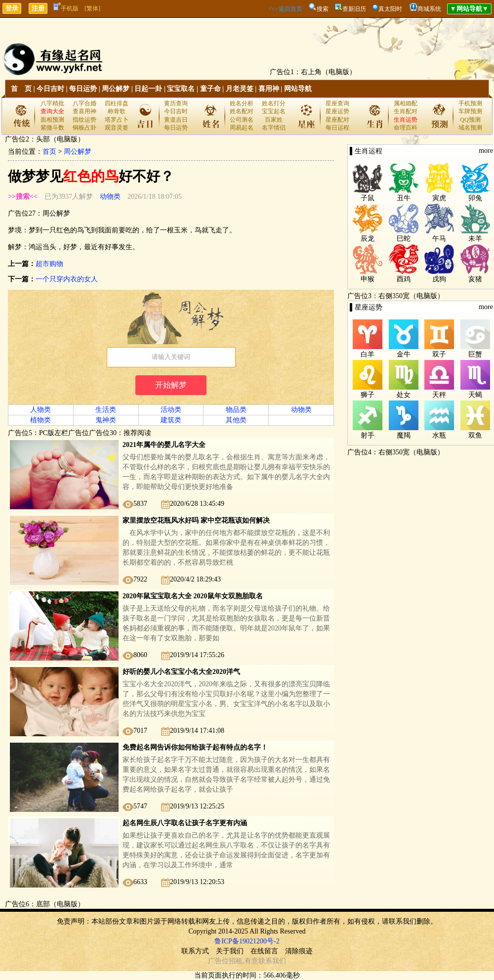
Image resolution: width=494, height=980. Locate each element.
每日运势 (83, 89)
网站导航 (298, 89)
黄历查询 (176, 103)
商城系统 (429, 9)
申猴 (368, 279)
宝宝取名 (181, 89)
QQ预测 (470, 120)
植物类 (41, 420)
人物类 (41, 410)
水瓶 (439, 435)
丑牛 (404, 198)
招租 (236, 961)
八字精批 (52, 103)
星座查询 (337, 103)
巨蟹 (475, 354)
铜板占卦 (84, 128)
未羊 (475, 239)
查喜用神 (84, 111)
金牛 (404, 354)
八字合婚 (84, 103)
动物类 (110, 197)
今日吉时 (50, 89)
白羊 (368, 354)
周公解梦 (116, 89)
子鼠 (368, 198)
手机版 (66, 8)
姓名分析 (242, 103)
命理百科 (406, 128)
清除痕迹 (299, 951)
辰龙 (368, 239)
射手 (368, 435)
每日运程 (337, 128)
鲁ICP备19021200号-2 (247, 941)
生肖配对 (406, 111)
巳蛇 (404, 239)
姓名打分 (274, 103)
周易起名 (242, 128)
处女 (404, 395)
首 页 (21, 89)
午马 (439, 239)
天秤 (439, 395)
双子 (439, 354)
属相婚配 (406, 103)
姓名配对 (242, 111)
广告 (215, 961)
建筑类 (171, 420)
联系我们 (272, 961)
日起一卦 (148, 89)
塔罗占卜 (117, 120)
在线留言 (264, 951)
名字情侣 (274, 128)
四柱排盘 (117, 103)
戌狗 (439, 279)
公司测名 (242, 120)
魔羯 (404, 435)
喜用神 (269, 89)
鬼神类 (106, 420)
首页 (49, 152)
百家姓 (274, 120)
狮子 (368, 395)
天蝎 (475, 395)
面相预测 (52, 120)
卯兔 (475, 198)
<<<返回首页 (285, 9)
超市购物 (49, 264)
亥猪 (475, 279)
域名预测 (470, 128)
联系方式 (195, 951)
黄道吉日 (176, 120)
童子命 (210, 89)
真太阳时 (390, 9)
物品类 (236, 410)
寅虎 (439, 198)
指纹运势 (84, 120)
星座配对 (337, 120)
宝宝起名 (274, 111)
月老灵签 (240, 89)
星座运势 (337, 111)
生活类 (106, 410)
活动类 (171, 410)
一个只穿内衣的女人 (67, 279)
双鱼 (475, 435)
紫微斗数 (52, 128)
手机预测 (470, 103)
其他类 (236, 420)
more (486, 151)
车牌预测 (470, 111)
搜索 (323, 9)
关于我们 (230, 951)
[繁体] (92, 8)
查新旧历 (354, 9)
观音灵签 (117, 128)
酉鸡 (404, 279)
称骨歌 (117, 111)
